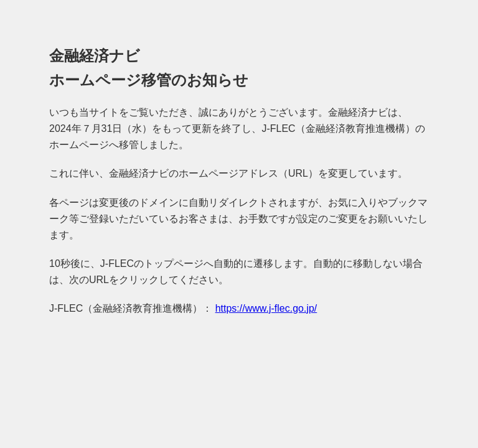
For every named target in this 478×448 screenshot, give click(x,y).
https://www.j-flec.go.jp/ (266, 308)
